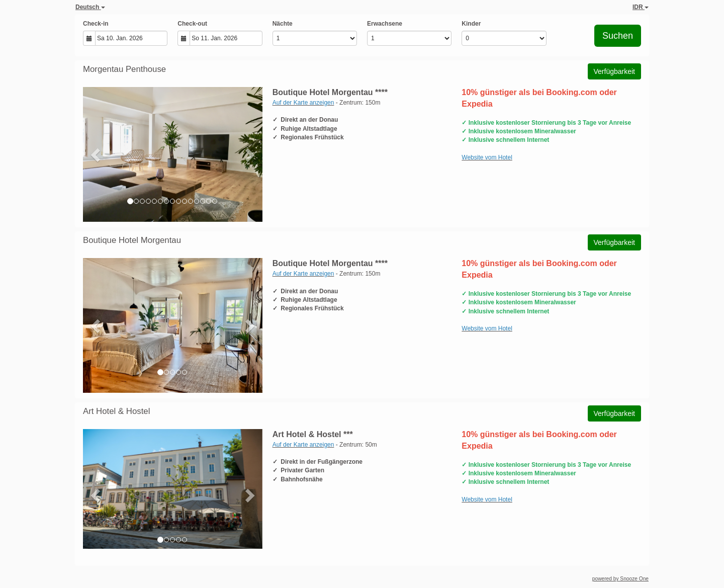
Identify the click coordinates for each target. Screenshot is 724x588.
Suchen (618, 36)
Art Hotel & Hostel (116, 411)
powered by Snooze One (620, 579)
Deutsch (90, 7)
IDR (641, 7)
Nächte (283, 24)
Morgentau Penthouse (124, 69)
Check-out (192, 24)
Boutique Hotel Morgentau (132, 240)
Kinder (471, 24)
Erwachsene (385, 24)
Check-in (96, 24)
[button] (96, 154)
